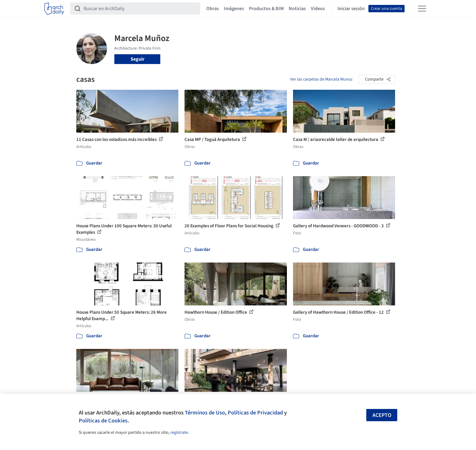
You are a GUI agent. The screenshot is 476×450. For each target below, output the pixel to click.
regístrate (179, 433)
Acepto (382, 415)
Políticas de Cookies (103, 421)
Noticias (297, 9)
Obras (213, 9)
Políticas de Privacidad (255, 413)
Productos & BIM (266, 9)
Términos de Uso (205, 413)
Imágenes (234, 9)
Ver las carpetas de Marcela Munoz (321, 79)
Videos (318, 9)
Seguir (137, 59)
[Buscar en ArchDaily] (140, 9)
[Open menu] (422, 9)
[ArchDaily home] (54, 9)
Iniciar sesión (351, 9)
